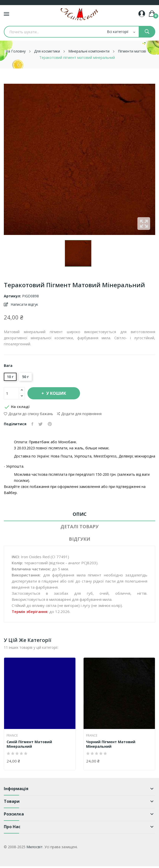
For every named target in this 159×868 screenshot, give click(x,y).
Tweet (41, 424)
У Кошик (56, 393)
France (12, 736)
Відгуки (80, 539)
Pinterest (50, 424)
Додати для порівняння (79, 414)
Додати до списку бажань (28, 414)
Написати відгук (24, 304)
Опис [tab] (80, 514)
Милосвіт (35, 847)
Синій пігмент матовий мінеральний (29, 744)
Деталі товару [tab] (80, 526)
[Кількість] (11, 393)
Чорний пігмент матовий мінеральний (111, 744)
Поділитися (32, 424)
